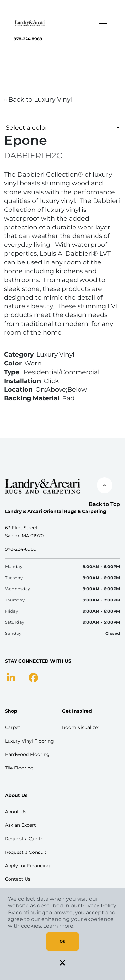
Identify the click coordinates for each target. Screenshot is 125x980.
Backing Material (32, 398)
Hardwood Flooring (27, 754)
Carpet (13, 727)
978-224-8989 (28, 39)
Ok (62, 941)
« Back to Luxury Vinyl (38, 99)
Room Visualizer (81, 727)
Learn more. (59, 926)
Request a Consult (26, 852)
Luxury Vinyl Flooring (29, 741)
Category (19, 354)
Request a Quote (24, 839)
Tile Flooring (19, 768)
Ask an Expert (20, 825)
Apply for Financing (27, 866)
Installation (22, 381)
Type (12, 372)
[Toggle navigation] (103, 24)
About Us (16, 812)
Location (18, 389)
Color (13, 363)
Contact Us (18, 879)
